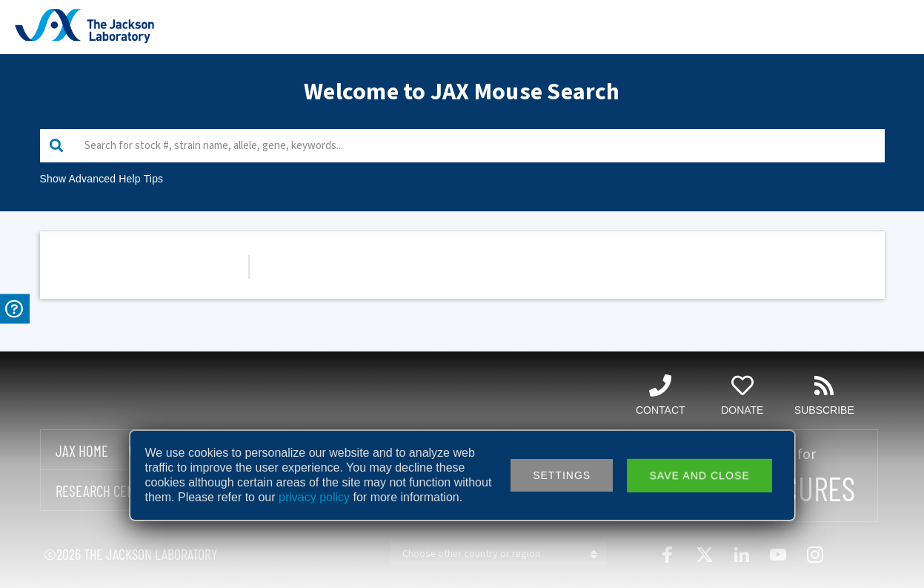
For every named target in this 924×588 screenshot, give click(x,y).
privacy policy (314, 497)
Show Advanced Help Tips (102, 179)
